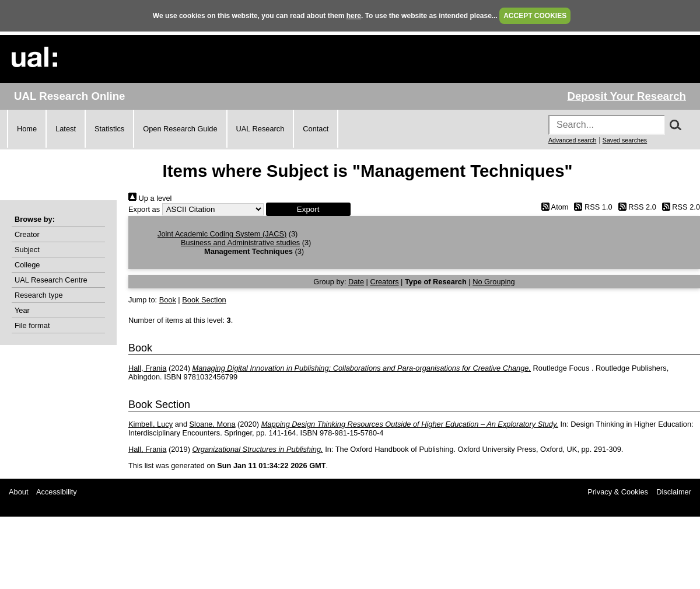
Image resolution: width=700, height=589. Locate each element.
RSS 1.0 (591, 207)
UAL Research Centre (51, 280)
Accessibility (57, 492)
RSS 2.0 (635, 207)
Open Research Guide (180, 129)
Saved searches (625, 140)
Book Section (204, 300)
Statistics (109, 129)
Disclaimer (674, 492)
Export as (144, 209)
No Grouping (494, 282)
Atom (553, 207)
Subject (27, 250)
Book (168, 300)
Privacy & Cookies (618, 492)
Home (27, 129)
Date (356, 282)
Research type (39, 295)
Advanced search (572, 140)
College (27, 265)
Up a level (150, 198)
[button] (308, 209)
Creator (27, 234)
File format (32, 325)
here (354, 16)
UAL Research (260, 129)
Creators (384, 282)
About (18, 492)
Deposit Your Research (626, 96)
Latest (66, 129)
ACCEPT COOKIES (535, 16)
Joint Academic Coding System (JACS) (222, 234)
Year (22, 310)
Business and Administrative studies (240, 243)
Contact (316, 129)
